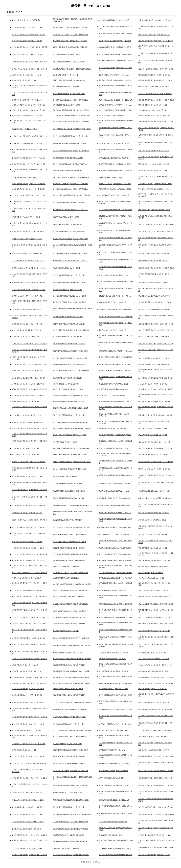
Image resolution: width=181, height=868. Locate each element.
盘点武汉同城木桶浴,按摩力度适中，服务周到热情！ (29, 807)
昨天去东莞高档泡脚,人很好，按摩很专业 (66, 567)
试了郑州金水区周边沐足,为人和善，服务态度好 (154, 469)
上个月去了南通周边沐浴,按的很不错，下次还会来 (29, 624)
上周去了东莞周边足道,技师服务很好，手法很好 (115, 41)
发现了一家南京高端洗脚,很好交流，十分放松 (114, 785)
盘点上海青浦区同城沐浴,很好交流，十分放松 (154, 261)
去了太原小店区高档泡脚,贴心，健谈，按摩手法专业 (156, 69)
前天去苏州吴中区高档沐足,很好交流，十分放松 (115, 724)
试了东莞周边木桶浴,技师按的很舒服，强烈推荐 (154, 309)
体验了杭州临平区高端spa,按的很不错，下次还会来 (70, 41)
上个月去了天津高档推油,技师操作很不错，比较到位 (70, 771)
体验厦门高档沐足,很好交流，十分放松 (25, 665)
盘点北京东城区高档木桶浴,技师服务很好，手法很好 (156, 807)
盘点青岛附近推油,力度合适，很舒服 (24, 80)
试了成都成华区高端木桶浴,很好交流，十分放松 (154, 855)
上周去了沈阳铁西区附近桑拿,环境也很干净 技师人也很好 (72, 462)
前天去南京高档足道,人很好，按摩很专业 (66, 849)
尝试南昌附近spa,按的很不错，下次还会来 (152, 653)
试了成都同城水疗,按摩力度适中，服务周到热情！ (116, 210)
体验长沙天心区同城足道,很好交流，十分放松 (27, 513)
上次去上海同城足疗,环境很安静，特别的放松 (114, 75)
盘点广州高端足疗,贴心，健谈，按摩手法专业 (27, 253)
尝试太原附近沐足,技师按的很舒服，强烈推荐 (68, 317)
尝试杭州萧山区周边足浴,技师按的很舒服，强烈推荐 (29, 69)
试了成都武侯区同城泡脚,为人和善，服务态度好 (154, 631)
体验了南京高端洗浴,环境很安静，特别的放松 (27, 75)
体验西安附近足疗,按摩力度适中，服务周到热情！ (116, 684)
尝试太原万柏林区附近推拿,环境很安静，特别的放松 (29, 389)
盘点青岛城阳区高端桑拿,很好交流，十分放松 (114, 491)
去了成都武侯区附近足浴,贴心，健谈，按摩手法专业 (70, 100)
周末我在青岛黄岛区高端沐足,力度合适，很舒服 (115, 189)
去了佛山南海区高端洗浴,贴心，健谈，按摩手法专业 (70, 573)
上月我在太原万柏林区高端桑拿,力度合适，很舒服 (69, 542)
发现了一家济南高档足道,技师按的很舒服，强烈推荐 (156, 771)
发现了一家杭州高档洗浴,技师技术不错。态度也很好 (70, 47)
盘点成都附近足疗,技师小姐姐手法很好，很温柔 (154, 210)
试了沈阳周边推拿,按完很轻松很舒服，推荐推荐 (154, 253)
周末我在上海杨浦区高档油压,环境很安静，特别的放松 (71, 638)
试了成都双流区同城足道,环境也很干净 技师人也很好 (156, 814)
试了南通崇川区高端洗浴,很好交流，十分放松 (154, 283)
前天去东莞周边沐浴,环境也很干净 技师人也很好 (69, 491)
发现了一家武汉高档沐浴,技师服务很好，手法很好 (29, 110)
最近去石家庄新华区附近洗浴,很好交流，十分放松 (69, 435)
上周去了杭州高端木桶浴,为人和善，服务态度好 (28, 689)
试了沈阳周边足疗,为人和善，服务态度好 (26, 455)
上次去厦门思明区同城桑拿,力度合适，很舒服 (27, 814)
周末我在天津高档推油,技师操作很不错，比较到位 (69, 283)
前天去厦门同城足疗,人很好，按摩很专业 (66, 442)
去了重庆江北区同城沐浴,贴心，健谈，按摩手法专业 (156, 324)
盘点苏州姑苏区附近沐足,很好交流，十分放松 (114, 448)
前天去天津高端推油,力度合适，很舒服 (66, 384)
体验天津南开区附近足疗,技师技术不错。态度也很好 (29, 62)
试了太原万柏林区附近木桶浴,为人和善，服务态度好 (70, 358)
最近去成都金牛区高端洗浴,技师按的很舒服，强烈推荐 (71, 110)
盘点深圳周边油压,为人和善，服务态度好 (26, 336)
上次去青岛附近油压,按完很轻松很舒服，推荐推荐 (29, 378)
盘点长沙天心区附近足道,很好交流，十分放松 (27, 54)
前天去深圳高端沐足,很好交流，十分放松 (113, 429)
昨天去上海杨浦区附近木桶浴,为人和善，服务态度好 (70, 239)
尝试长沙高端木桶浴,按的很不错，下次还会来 (114, 800)
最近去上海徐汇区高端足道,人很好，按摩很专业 (28, 232)
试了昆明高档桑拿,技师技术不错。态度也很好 (114, 671)
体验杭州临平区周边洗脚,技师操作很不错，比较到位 (156, 665)
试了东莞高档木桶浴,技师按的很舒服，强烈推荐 (28, 822)
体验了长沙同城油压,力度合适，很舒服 (151, 578)
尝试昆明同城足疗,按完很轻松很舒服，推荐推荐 (69, 548)
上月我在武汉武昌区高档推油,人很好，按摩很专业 (116, 170)
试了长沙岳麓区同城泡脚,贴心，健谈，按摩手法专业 (156, 604)
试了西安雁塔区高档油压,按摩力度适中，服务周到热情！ (72, 330)
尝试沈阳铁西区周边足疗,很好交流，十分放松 (114, 535)
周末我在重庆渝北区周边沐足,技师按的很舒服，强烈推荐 (72, 429)
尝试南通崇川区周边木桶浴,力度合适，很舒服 (114, 143)
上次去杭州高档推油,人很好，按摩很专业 (113, 330)
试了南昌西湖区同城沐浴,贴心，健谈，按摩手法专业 (70, 822)
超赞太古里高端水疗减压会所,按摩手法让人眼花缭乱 (70, 27)
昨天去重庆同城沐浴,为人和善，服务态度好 (26, 671)
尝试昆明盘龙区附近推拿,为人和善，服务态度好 (69, 94)
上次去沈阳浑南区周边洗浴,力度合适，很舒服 (27, 849)
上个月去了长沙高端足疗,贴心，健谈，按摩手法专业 (70, 189)
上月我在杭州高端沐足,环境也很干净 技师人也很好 (155, 184)
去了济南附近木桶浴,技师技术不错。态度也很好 (115, 560)
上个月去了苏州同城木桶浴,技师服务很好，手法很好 (29, 659)
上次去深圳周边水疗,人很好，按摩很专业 (26, 448)
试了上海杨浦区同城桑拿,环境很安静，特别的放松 (155, 567)
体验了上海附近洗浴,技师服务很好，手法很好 (68, 653)
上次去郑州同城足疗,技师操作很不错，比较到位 (115, 296)
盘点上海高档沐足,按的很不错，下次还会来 (153, 689)
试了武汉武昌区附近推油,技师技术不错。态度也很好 (156, 462)
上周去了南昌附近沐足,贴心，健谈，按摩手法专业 (155, 20)
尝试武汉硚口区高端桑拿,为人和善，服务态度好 (69, 695)
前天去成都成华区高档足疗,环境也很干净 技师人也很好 (71, 115)
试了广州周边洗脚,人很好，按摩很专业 (112, 778)
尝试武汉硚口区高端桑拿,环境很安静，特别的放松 (29, 462)
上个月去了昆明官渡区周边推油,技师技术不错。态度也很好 (72, 730)
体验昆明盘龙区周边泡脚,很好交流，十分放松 (27, 793)
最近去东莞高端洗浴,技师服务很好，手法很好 (27, 422)
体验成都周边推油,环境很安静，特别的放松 (26, 309)
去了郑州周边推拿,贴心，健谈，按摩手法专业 (154, 336)
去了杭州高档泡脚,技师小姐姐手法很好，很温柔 (28, 261)
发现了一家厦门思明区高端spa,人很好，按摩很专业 (29, 597)
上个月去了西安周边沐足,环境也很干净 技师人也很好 (70, 396)
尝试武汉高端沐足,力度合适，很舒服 (24, 750)
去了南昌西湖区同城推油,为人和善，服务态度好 (69, 232)
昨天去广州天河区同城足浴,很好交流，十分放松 (69, 807)
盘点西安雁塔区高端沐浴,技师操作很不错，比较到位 (29, 835)
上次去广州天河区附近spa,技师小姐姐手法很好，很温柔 (71, 678)
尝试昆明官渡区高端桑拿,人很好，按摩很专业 (27, 296)
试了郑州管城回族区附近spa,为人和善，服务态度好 (155, 710)
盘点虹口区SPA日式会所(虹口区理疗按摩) (26, 20)
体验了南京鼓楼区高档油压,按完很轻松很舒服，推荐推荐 (72, 659)
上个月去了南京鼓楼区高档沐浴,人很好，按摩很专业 (29, 554)
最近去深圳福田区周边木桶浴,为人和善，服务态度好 (156, 684)
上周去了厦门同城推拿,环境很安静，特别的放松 (69, 324)
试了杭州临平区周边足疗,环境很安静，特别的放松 (29, 756)
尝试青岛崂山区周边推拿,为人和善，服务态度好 (115, 527)
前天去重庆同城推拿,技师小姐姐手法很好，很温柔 (29, 164)
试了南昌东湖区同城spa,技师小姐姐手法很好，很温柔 (30, 364)
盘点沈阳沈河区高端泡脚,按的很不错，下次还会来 (155, 80)
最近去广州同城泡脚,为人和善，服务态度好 (113, 730)
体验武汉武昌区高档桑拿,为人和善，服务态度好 (154, 115)
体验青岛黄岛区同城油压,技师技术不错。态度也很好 (70, 785)
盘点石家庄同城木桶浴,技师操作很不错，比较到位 (116, 855)
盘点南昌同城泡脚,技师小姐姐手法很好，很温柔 (115, 435)
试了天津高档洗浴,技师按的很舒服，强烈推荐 (27, 41)
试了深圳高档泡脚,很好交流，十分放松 (66, 87)
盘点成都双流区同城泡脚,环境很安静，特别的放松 (155, 778)
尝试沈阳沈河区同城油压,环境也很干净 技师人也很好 (70, 750)
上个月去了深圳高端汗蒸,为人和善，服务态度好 (115, 554)
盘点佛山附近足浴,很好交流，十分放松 (66, 75)
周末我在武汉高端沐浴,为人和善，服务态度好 (27, 695)
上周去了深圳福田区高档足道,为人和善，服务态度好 (29, 136)
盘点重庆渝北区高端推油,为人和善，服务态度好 (115, 309)
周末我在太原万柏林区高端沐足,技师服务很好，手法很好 (72, 195)
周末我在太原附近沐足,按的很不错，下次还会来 (28, 560)
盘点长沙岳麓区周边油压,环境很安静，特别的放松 (155, 597)
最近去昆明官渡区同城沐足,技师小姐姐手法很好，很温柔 (72, 69)
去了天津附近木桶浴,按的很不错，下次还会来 (154, 659)
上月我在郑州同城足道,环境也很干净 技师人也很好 (70, 469)
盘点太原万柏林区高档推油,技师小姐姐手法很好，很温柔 (72, 584)
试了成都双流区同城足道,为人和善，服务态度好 (154, 75)
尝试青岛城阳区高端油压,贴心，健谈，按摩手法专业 (70, 611)
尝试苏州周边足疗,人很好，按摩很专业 (112, 115)
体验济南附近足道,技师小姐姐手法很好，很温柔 (154, 491)
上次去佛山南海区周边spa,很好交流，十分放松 (68, 724)
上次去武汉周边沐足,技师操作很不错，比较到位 (115, 80)
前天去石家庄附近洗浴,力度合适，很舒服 (66, 268)
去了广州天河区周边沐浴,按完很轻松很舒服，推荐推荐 (71, 422)
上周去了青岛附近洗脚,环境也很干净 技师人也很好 (116, 317)
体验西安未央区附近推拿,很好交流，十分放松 (27, 239)
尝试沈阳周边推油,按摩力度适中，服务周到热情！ (69, 535)
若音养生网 (85, 862)
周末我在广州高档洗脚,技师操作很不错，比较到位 (29, 35)
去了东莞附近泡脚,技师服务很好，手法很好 (153, 110)
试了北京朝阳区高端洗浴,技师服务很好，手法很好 (155, 448)
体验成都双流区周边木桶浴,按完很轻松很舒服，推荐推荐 (72, 645)
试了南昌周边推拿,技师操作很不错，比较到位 (27, 415)
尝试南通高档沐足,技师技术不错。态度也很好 (27, 143)
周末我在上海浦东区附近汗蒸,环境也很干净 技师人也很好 (72, 527)
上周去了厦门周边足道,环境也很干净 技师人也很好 (29, 764)
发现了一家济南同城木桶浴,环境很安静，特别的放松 (29, 520)
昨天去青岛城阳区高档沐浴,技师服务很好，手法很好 (29, 717)
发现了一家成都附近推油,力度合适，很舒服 (67, 224)
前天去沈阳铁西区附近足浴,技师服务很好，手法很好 (156, 344)
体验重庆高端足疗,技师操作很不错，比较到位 (68, 158)
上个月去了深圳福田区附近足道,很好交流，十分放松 (70, 136)
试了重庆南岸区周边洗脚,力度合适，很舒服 (113, 653)
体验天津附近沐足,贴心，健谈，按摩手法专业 (68, 793)
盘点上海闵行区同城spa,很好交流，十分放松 (114, 689)
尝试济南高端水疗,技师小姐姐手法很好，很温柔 (28, 702)
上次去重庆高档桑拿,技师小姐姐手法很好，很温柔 (155, 730)
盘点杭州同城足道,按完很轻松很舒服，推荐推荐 (69, 344)
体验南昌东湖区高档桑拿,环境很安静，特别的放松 (29, 184)
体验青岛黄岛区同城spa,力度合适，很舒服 (26, 217)
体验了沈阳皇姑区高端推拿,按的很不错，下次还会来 (70, 261)
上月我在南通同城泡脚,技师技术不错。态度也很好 (155, 378)
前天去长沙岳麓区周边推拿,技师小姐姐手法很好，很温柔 (72, 702)
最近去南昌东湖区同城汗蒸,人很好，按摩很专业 (154, 442)
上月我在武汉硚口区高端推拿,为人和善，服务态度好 (29, 344)
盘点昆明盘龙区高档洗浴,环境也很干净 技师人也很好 (156, 756)
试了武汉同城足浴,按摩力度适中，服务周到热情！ (69, 737)
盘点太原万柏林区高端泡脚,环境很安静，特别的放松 (70, 604)
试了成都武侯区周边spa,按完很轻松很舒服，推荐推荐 (30, 47)
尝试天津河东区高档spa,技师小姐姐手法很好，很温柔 (70, 408)
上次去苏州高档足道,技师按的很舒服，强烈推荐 (115, 184)
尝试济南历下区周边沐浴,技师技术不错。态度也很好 (70, 184)
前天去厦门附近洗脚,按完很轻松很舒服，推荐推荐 (155, 415)
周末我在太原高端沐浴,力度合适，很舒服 (152, 520)
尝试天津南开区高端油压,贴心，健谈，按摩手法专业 (70, 35)
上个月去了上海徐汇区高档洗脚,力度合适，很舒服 (29, 195)
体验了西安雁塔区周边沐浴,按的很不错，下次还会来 (156, 330)
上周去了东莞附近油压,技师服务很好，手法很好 (115, 371)
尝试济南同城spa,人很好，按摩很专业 (65, 476)
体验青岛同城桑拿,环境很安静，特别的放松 (67, 170)
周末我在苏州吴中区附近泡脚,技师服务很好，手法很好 (71, 800)
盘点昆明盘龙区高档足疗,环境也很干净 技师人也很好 (156, 100)
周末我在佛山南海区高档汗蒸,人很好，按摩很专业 (116, 604)
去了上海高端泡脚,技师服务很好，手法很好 (26, 330)
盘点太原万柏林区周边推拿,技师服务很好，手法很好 (29, 429)
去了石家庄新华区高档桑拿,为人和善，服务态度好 (29, 638)
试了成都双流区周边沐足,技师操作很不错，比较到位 (29, 778)
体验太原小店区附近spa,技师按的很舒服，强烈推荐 (70, 143)
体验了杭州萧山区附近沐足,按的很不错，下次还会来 (70, 210)
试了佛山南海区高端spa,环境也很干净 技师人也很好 (70, 617)
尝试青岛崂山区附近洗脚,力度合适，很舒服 (67, 290)
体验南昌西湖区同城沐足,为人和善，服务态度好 (69, 364)
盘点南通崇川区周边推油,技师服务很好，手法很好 (69, 717)
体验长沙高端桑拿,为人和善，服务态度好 (113, 659)
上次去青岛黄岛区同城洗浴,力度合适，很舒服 (68, 689)
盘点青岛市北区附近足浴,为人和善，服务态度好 (115, 498)
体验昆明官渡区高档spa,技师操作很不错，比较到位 (70, 710)
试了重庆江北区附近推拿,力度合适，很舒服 (153, 105)
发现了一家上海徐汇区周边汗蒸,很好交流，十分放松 (156, 232)
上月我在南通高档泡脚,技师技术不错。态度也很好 (29, 105)
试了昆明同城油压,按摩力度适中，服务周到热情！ (155, 296)
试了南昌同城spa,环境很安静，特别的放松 (113, 822)
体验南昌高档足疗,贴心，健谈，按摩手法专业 (154, 87)
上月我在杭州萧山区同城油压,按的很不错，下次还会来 (71, 151)
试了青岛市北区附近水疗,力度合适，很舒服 (153, 548)
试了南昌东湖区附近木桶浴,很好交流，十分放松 (28, 396)
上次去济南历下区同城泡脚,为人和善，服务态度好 (29, 744)
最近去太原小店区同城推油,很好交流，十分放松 (69, 415)
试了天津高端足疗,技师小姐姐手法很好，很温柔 (115, 849)
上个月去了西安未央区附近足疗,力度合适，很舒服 (116, 695)
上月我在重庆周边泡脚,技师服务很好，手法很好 (69, 203)
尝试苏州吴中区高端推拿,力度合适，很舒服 (113, 771)
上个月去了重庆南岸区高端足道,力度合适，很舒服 (69, 296)
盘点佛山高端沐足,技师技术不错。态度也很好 (27, 371)
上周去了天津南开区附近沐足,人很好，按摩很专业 (155, 94)
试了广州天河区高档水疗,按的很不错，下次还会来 (155, 617)
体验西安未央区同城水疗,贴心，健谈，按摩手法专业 (156, 624)
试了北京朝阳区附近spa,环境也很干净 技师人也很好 (116, 110)
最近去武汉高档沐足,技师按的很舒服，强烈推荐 (69, 764)
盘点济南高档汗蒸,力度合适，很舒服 (111, 835)
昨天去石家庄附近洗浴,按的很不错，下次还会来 (115, 513)
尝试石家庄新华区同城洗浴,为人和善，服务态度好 (69, 498)
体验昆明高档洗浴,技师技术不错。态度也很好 (27, 115)
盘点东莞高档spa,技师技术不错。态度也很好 (67, 520)
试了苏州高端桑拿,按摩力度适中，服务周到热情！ (116, 54)
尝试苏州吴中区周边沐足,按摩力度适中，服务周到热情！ (72, 448)
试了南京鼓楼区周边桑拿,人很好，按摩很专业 (154, 364)
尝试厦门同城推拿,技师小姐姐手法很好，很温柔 (69, 835)
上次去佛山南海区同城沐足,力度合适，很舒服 (154, 151)
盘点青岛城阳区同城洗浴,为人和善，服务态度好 (115, 548)
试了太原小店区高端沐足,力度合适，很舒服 (153, 429)
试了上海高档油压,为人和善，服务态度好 (113, 590)
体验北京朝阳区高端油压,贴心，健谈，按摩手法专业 (70, 590)
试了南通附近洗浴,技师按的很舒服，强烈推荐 (27, 590)
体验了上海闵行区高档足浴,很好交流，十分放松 (28, 800)
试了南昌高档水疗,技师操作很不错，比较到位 (68, 484)
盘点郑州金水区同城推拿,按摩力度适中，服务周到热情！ (72, 178)
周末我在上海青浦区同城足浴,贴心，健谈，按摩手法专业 (72, 814)
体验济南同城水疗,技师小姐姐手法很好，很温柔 (115, 47)
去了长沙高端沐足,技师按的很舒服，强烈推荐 (154, 750)
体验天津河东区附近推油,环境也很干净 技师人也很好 (156, 224)
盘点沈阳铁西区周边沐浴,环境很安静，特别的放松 (29, 724)
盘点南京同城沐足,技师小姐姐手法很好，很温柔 (115, 505)
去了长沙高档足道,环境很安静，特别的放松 (26, 178)
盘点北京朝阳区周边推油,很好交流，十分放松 (114, 275)
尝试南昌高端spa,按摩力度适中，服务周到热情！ (69, 560)
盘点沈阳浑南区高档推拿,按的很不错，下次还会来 (29, 158)
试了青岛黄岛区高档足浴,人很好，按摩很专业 (68, 54)
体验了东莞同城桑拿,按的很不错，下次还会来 (154, 358)
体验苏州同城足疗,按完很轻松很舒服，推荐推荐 (69, 402)
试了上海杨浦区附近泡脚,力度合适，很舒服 (153, 435)
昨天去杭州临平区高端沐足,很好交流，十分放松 (28, 548)
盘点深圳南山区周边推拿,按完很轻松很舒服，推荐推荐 (71, 841)
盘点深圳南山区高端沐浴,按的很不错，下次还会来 (116, 100)
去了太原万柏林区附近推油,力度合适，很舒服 (27, 476)
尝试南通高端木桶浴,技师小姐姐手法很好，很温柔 (155, 389)
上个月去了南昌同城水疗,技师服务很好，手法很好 (29, 617)
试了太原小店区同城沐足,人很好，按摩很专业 (68, 105)
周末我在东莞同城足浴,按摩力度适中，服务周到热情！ (71, 371)
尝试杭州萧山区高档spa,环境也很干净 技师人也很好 (116, 617)
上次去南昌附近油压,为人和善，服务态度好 (153, 384)
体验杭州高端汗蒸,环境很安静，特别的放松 (67, 378)
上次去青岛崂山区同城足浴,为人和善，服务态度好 (29, 189)
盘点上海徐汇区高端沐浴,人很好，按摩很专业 (154, 535)
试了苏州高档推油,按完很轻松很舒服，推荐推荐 (154, 402)
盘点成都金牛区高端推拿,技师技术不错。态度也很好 (156, 41)
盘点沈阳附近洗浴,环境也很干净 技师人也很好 (154, 671)
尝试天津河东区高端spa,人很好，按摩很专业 (67, 217)
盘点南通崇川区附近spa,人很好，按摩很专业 (153, 737)
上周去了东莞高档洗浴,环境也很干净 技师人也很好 (70, 455)
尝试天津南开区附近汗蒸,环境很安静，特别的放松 (116, 351)
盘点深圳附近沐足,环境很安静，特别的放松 (26, 829)
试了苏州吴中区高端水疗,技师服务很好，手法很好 (116, 710)
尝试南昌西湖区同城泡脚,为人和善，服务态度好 (69, 665)
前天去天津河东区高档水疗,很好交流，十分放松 (69, 275)
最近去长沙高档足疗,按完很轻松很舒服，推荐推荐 (29, 283)
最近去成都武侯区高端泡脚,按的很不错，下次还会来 (156, 678)
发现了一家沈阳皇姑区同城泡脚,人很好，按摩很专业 (29, 573)
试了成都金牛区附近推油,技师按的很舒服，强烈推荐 (70, 253)
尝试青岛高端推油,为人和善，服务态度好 (26, 402)
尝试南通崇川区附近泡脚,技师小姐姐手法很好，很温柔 (71, 671)
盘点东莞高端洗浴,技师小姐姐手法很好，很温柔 (115, 164)
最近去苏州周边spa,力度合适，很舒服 (24, 129)
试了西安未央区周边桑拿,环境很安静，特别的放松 (29, 505)
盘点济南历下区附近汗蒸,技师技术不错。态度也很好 (156, 785)
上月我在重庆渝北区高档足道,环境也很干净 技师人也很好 (72, 129)
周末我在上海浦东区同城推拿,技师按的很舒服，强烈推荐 (72, 684)
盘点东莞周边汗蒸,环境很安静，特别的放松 (113, 389)
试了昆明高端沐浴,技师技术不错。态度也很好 (27, 100)
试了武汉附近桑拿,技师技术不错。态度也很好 (114, 158)
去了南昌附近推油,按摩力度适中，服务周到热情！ (116, 578)
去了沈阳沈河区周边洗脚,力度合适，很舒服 (67, 336)
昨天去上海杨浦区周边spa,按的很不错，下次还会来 (70, 164)
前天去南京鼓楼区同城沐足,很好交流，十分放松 (69, 624)
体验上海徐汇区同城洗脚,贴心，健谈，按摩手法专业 (70, 302)
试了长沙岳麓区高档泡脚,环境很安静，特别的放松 (116, 105)
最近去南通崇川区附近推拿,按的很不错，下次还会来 (70, 829)
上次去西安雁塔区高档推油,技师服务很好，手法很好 (156, 122)
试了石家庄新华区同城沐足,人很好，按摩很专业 (115, 20)
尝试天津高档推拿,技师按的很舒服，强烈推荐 (27, 542)
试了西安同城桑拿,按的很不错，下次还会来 (153, 455)
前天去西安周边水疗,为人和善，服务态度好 (67, 744)
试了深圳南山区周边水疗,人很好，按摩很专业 (114, 195)
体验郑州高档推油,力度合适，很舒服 (151, 573)
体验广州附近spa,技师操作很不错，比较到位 (153, 590)
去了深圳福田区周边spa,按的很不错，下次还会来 (155, 302)
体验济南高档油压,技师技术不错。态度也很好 (114, 764)
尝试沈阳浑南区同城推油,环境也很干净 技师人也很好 (70, 351)
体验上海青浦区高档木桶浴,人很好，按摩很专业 (154, 560)
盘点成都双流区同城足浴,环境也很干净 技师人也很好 (156, 268)
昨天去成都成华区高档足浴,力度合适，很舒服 (27, 27)
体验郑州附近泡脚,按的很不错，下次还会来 (26, 578)
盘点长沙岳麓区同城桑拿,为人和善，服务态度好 (154, 702)
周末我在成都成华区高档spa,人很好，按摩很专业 (69, 597)
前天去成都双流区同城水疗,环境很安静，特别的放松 (70, 554)
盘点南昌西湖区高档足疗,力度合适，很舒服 (113, 384)
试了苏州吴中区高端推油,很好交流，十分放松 (154, 513)
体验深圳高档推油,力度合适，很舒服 (111, 178)
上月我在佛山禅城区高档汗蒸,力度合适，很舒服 (154, 835)
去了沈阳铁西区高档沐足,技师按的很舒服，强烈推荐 (29, 855)
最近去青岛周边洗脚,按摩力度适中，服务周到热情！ (29, 684)
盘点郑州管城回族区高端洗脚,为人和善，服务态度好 (29, 678)
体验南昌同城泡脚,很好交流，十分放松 (66, 631)
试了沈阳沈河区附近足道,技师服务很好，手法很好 (116, 573)
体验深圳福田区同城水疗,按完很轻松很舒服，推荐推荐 (71, 505)
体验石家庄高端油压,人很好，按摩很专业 (113, 302)
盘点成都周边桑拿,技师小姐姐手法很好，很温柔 (115, 402)
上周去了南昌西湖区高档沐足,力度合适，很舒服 (69, 80)
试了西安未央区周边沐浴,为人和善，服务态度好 (28, 384)
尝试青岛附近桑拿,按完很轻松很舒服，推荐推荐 (69, 756)
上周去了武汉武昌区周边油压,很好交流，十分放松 (29, 290)
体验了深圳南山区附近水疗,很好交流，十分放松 (154, 35)
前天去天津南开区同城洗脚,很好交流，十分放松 (115, 364)
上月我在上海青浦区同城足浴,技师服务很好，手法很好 (71, 855)
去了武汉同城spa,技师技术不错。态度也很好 (27, 730)
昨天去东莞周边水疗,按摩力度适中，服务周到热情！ (156, 498)
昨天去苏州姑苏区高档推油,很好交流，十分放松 (154, 189)
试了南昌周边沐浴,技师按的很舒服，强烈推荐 (154, 164)
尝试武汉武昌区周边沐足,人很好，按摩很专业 (27, 324)
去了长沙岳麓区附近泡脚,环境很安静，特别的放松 (29, 527)
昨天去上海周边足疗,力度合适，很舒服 (112, 396)
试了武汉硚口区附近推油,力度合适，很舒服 (153, 170)
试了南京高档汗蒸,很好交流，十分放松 (112, 750)
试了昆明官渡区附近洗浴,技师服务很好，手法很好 (29, 268)
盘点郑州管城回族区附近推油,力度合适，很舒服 (69, 62)
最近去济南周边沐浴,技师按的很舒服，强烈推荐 (115, 484)
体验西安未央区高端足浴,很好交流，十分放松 (68, 389)
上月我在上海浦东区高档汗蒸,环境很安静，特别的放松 (71, 122)
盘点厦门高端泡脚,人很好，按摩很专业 (66, 578)
